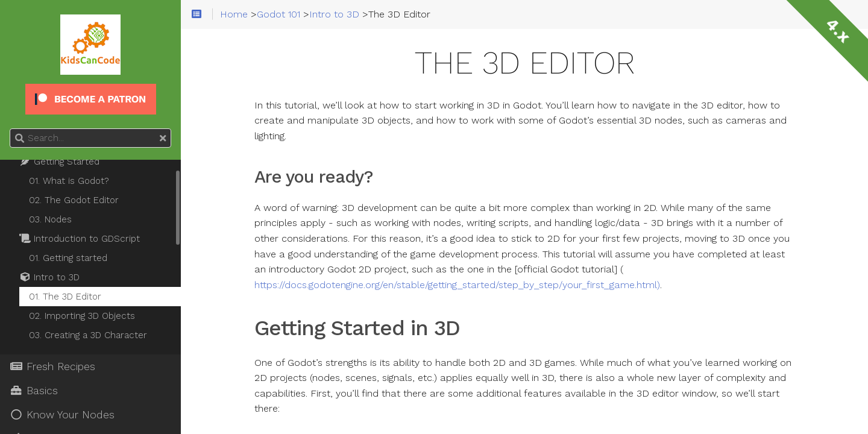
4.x (838, 30)
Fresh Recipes (52, 366)
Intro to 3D (49, 277)
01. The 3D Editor (65, 297)
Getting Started (59, 162)
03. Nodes (50, 219)
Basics (34, 391)
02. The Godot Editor (74, 200)
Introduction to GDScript (80, 239)
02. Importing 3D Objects (82, 316)
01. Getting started (68, 258)
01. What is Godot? (69, 181)
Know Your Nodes (62, 415)
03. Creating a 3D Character (88, 335)
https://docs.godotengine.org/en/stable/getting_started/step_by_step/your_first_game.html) (457, 285)
